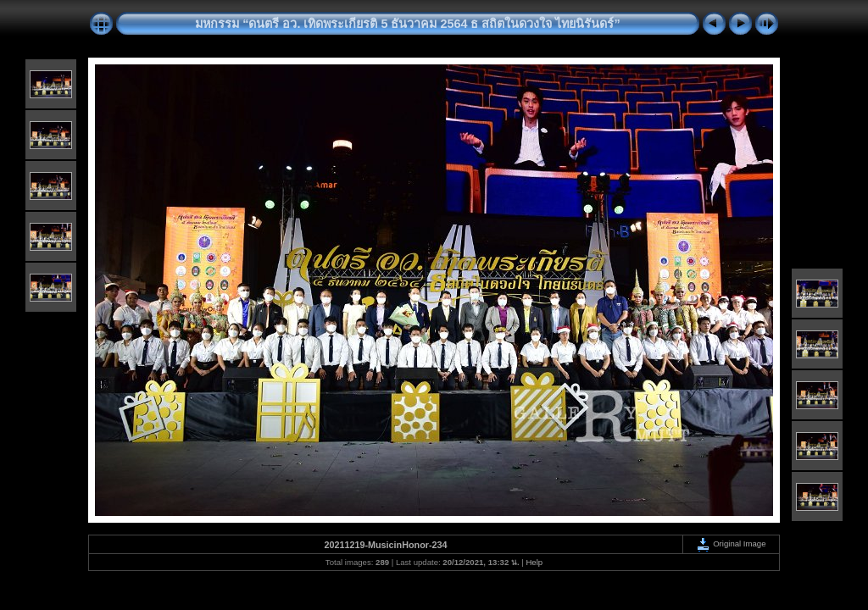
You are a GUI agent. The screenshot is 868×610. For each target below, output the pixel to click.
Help (534, 562)
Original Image (731, 543)
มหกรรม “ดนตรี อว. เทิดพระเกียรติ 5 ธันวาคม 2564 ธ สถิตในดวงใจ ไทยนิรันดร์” (407, 24)
